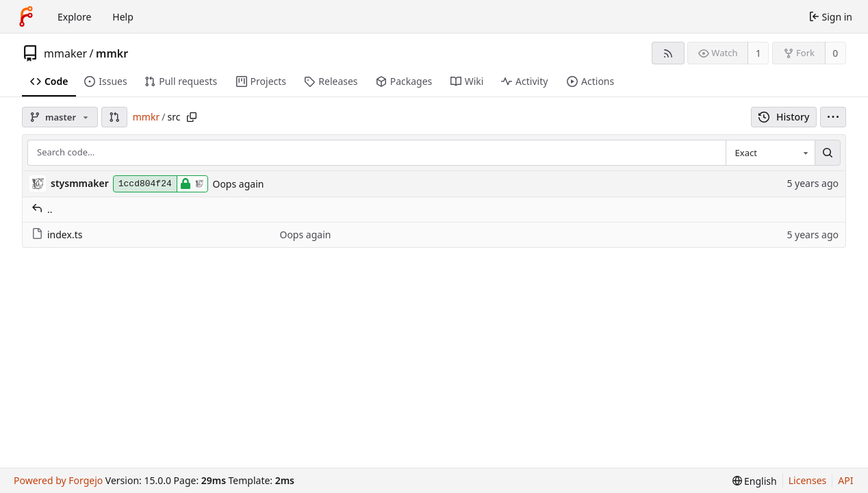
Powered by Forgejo (58, 480)
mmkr (112, 53)
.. (42, 209)
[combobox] (770, 153)
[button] (114, 117)
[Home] (26, 16)
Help (123, 17)
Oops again (238, 184)
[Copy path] (192, 117)
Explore (74, 17)
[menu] (833, 117)
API (845, 480)
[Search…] (828, 153)
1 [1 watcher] (758, 53)
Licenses (808, 480)
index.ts (57, 235)
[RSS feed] (668, 53)
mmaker (65, 53)
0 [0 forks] (835, 53)
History (784, 117)
